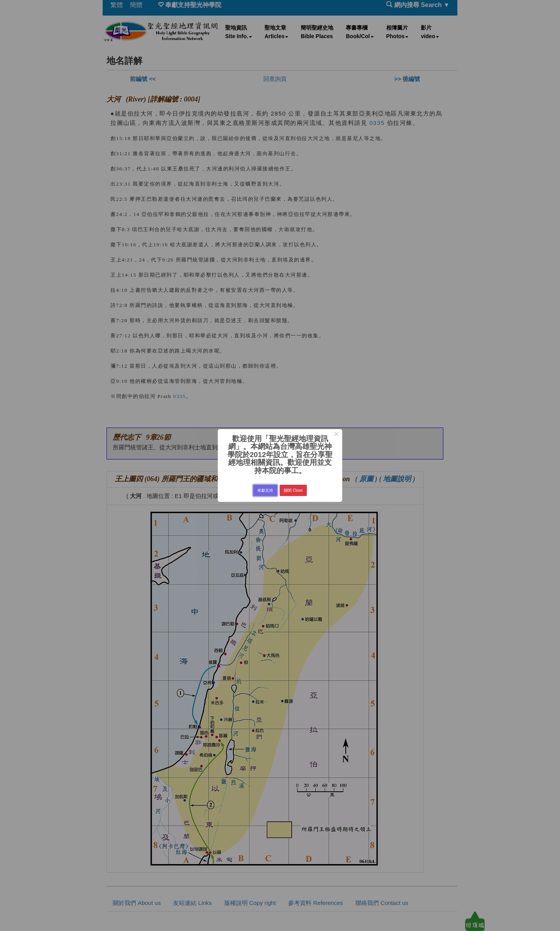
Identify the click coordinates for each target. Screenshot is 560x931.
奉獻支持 (265, 490)
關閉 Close (293, 490)
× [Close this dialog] (336, 435)
